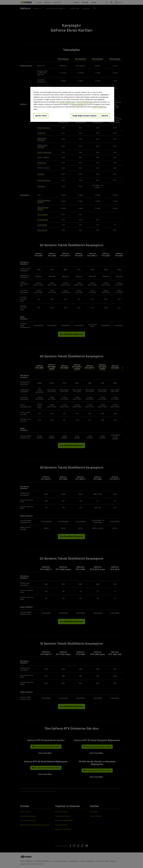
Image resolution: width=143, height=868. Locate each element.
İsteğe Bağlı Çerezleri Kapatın (85, 116)
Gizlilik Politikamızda (67, 102)
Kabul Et (105, 116)
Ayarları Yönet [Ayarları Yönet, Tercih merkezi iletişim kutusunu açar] (41, 116)
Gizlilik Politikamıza (99, 107)
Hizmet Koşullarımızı (79, 104)
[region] (72, 104)
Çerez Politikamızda (85, 102)
